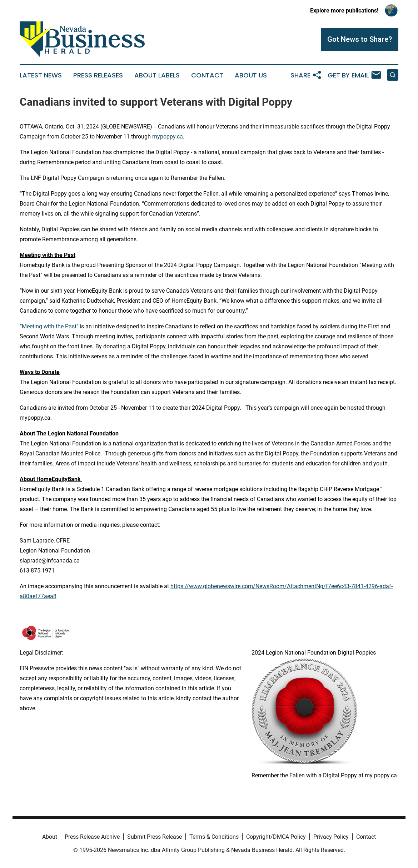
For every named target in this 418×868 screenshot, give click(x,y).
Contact (207, 75)
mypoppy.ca (168, 137)
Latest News (41, 75)
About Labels (157, 75)
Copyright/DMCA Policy (276, 837)
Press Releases (98, 75)
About (50, 837)
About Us (251, 75)
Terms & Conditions (214, 837)
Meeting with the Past (49, 326)
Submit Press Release (155, 837)
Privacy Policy (331, 837)
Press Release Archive (92, 837)
